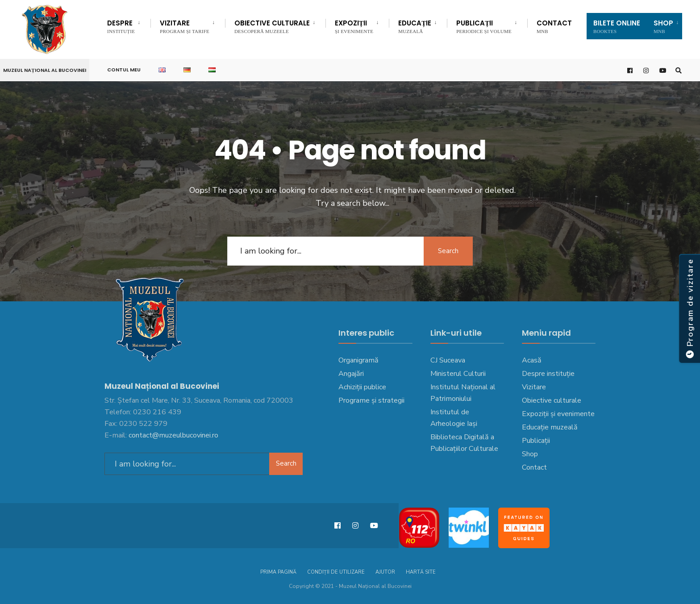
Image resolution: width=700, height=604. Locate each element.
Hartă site (421, 572)
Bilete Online (617, 26)
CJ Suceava (448, 360)
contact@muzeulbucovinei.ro (173, 435)
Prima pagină (278, 572)
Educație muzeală (550, 427)
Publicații (484, 26)
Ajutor (385, 572)
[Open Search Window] (679, 70)
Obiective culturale (272, 26)
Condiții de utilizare (336, 572)
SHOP (663, 26)
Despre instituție (548, 374)
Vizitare (185, 26)
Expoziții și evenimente (558, 414)
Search (448, 251)
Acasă (532, 360)
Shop (530, 454)
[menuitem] (129, 25)
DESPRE (121, 26)
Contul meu (124, 70)
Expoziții (354, 26)
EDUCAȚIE (415, 26)
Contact (554, 26)
